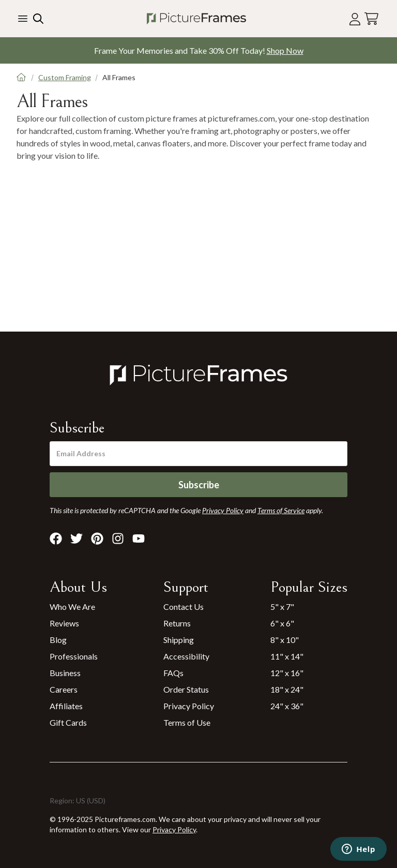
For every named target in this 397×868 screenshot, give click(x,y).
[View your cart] (371, 19)
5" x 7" (282, 607)
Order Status (186, 689)
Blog (58, 640)
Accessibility (186, 656)
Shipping (179, 640)
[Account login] (355, 19)
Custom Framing (65, 77)
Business (65, 673)
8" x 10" (285, 640)
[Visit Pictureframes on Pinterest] (97, 538)
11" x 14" (287, 656)
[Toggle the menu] (23, 19)
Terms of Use (187, 722)
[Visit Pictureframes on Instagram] (118, 538)
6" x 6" (282, 623)
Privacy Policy (189, 706)
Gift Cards (68, 722)
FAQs (173, 673)
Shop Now (285, 50)
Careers (64, 689)
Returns (177, 623)
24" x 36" (287, 706)
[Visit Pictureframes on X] (77, 538)
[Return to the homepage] (196, 19)
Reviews (64, 623)
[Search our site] (37, 19)
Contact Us (184, 607)
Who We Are (72, 607)
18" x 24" (287, 689)
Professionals (74, 656)
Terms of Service (281, 510)
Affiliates (66, 706)
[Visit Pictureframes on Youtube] (139, 538)
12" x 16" (287, 673)
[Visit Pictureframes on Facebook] (56, 538)
